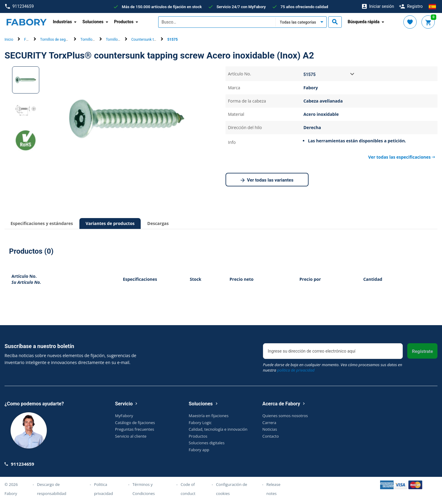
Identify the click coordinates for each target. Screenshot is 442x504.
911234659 (19, 6)
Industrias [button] (62, 22)
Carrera (269, 423)
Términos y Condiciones (144, 489)
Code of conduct (188, 489)
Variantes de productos (110, 223)
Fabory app (199, 450)
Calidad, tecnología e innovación (218, 429)
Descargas (158, 223)
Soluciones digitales (207, 443)
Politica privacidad (103, 489)
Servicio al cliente (131, 436)
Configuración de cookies (231, 489)
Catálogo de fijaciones (135, 423)
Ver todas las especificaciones (402, 157)
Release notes (273, 489)
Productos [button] (124, 22)
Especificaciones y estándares (42, 223)
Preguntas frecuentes (135, 429)
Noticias (270, 429)
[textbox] (217, 22)
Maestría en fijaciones (209, 416)
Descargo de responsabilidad (52, 489)
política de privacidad (296, 370)
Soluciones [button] (93, 22)
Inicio (9, 40)
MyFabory (124, 416)
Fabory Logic (200, 423)
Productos (198, 436)
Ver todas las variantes (267, 180)
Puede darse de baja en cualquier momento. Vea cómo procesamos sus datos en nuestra (333, 367)
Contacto (271, 436)
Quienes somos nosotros (285, 416)
